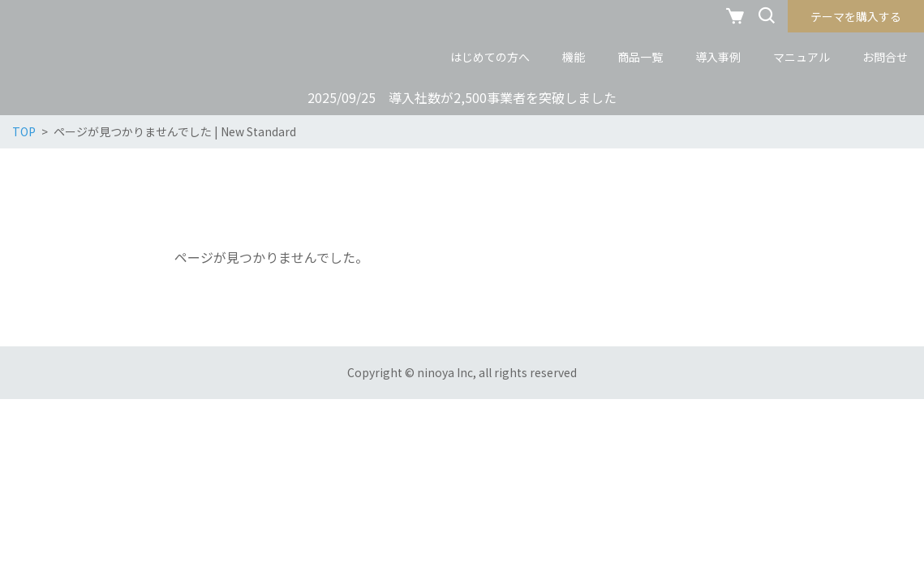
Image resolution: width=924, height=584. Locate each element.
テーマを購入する (856, 16)
